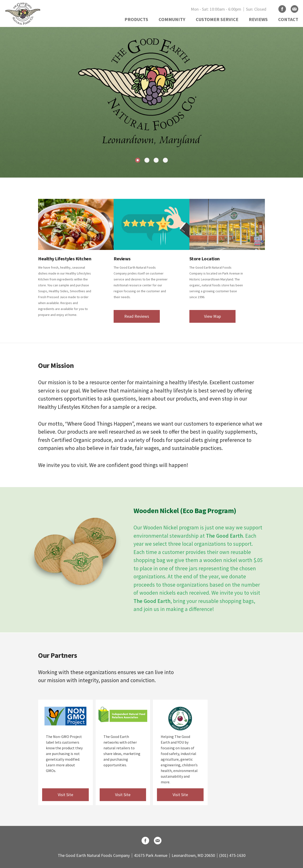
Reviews (122, 259)
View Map (212, 316)
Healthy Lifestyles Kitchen (65, 259)
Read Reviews (137, 316)
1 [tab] (138, 160)
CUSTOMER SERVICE (217, 19)
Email (294, 9)
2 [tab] (147, 160)
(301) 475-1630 (232, 855)
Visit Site (65, 795)
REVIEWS (258, 19)
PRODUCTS (136, 19)
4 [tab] (165, 160)
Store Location (205, 259)
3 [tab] (156, 160)
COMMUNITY (172, 19)
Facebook (282, 9)
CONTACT (288, 19)
